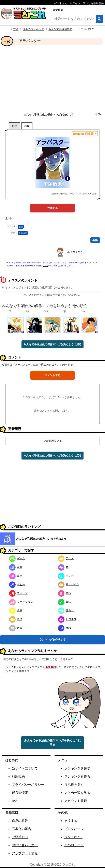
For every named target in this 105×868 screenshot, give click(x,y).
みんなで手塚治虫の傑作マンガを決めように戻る (52, 344)
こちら (46, 266)
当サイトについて (25, 768)
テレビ (66, 576)
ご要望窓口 (20, 837)
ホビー (17, 584)
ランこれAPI (73, 837)
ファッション (21, 602)
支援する (71, 821)
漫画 (21, 227)
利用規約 (18, 776)
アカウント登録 (76, 801)
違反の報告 (20, 821)
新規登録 (51, 667)
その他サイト (74, 845)
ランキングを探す (77, 768)
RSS (15, 801)
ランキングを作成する (52, 639)
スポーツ (18, 593)
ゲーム (17, 558)
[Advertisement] (52, 78)
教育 (16, 628)
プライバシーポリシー (28, 785)
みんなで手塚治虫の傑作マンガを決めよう (73, 29)
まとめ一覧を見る (77, 793)
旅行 (65, 593)
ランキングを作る (77, 776)
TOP (16, 29)
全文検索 (58, 10)
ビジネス (67, 619)
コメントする (52, 375)
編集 (95, 240)
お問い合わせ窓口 (25, 845)
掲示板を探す (74, 785)
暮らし (66, 610)
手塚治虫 (23, 233)
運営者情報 (20, 793)
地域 (65, 628)
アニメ (66, 558)
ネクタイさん (75, 252)
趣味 (65, 602)
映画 (16, 576)
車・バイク (69, 584)
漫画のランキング (33, 29)
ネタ (16, 619)
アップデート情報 (25, 853)
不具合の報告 (21, 829)
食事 (16, 610)
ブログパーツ (74, 829)
